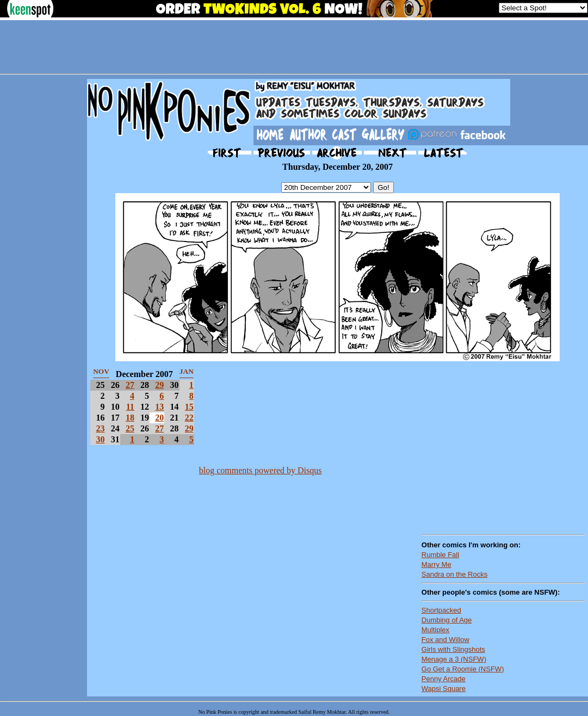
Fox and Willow (445, 640)
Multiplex (435, 630)
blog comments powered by (261, 470)
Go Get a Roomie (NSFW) (463, 669)
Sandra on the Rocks (454, 574)
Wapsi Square (444, 689)
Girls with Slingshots (453, 649)
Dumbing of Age (447, 620)
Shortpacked (441, 610)
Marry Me (437, 564)
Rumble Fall (440, 555)
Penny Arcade (444, 679)
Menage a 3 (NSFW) (454, 659)
